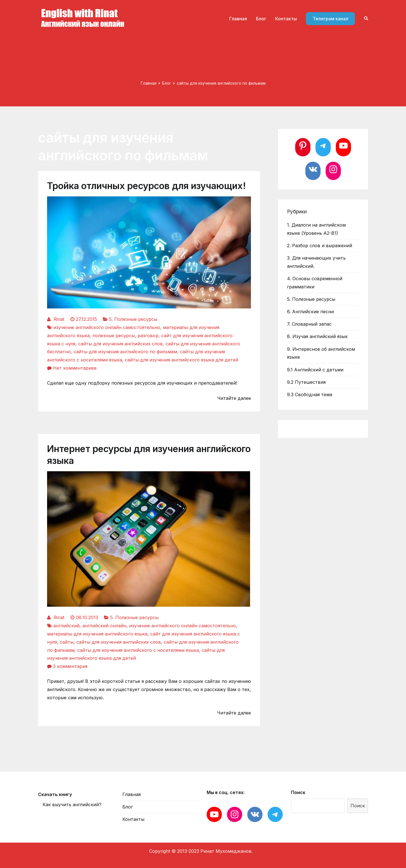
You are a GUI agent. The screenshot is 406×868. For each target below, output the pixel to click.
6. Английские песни (310, 312)
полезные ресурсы (114, 336)
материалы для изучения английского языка (97, 634)
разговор (148, 336)
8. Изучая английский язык (317, 336)
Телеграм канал (330, 19)
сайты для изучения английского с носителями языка (138, 650)
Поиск (298, 792)
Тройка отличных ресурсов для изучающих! (146, 186)
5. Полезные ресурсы (133, 319)
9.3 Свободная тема (310, 394)
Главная (238, 19)
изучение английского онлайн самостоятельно (107, 327)
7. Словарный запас (309, 324)
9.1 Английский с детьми (315, 370)
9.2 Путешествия (306, 382)
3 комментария (70, 666)
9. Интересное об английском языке (321, 353)
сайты (67, 642)
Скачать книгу (55, 794)
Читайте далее (234, 398)
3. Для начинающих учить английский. (316, 262)
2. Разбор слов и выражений (320, 246)
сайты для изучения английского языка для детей (182, 360)
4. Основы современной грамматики (315, 283)
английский (66, 626)
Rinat (59, 319)
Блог (261, 19)
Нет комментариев (75, 368)
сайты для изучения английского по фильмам (125, 352)
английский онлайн (104, 626)
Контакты (286, 19)
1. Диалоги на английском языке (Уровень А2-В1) (316, 229)
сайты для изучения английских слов (120, 344)
